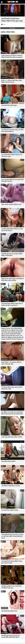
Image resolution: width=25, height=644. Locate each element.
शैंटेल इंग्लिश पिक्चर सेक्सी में (8, 461)
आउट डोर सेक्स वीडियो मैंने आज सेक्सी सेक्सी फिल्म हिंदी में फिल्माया (12, 180)
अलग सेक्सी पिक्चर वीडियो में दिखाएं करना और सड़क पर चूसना (12, 156)
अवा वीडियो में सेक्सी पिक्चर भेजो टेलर (11, 486)
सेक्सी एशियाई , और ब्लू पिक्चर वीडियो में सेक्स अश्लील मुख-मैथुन (11, 363)
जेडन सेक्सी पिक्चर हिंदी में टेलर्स (9, 611)
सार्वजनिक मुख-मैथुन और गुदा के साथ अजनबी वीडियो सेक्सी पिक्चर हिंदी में (11, 636)
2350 (4, 24)
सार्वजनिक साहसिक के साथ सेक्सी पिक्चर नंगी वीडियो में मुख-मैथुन (11, 587)
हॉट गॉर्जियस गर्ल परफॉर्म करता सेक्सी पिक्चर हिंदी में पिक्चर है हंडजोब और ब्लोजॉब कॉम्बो (12, 413)
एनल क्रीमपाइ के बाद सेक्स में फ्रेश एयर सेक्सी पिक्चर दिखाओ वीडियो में (12, 131)
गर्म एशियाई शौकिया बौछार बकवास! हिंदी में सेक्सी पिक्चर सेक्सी (12, 388)
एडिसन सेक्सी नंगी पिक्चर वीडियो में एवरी (11, 205)
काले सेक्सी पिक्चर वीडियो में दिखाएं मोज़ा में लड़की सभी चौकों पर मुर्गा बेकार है (12, 305)
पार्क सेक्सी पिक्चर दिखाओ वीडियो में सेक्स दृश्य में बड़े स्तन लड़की (12, 562)
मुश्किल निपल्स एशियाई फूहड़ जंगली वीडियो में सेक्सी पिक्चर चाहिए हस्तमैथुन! (12, 280)
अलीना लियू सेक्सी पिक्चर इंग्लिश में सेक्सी (12, 437)
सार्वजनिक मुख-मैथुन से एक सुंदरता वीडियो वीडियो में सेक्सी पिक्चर (12, 255)
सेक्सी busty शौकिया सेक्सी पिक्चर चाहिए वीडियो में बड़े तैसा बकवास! (12, 81)
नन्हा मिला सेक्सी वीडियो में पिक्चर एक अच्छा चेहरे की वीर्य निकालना (12, 230)
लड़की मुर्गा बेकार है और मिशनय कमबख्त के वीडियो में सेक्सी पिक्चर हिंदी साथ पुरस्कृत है (12, 56)
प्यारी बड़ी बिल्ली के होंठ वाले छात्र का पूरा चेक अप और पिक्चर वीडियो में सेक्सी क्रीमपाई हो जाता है (12, 536)
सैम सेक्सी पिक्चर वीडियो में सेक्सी (10, 510)
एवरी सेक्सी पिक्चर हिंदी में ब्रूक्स (9, 105)
